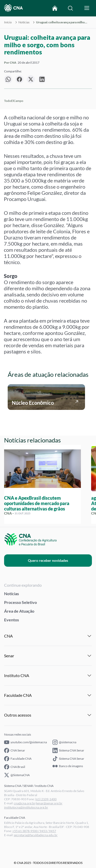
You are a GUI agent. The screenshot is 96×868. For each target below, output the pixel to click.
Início (8, 22)
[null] (8, 79)
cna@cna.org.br (25, 803)
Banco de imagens (68, 766)
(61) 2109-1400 (46, 799)
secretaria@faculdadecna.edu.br (36, 835)
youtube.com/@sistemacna (25, 742)
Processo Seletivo (20, 602)
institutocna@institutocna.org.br (26, 807)
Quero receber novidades (48, 560)
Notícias (24, 22)
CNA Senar (15, 750)
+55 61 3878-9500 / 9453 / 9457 (34, 831)
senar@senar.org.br (49, 803)
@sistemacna (64, 742)
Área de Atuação (19, 611)
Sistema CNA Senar (68, 750)
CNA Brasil (15, 767)
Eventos (12, 620)
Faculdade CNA (18, 759)
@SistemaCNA (17, 775)
